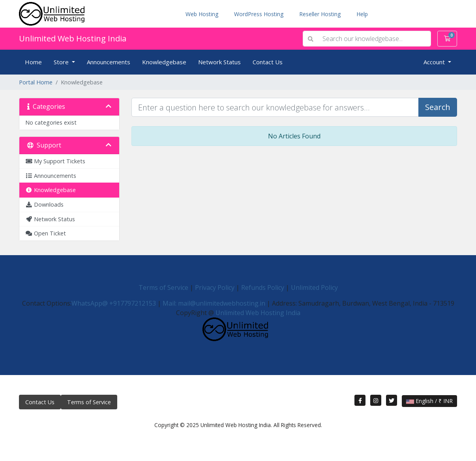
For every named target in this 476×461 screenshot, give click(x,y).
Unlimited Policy (314, 287)
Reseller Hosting (320, 14)
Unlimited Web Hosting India (73, 38)
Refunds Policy (263, 287)
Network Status (219, 62)
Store (62, 62)
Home (33, 62)
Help (362, 14)
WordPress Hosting (259, 14)
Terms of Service (163, 287)
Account (435, 62)
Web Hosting (202, 14)
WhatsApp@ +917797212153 (114, 303)
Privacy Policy (215, 287)
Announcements (109, 62)
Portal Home (36, 82)
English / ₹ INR (429, 401)
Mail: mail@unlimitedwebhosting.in (214, 303)
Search (438, 107)
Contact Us (268, 62)
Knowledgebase (164, 62)
